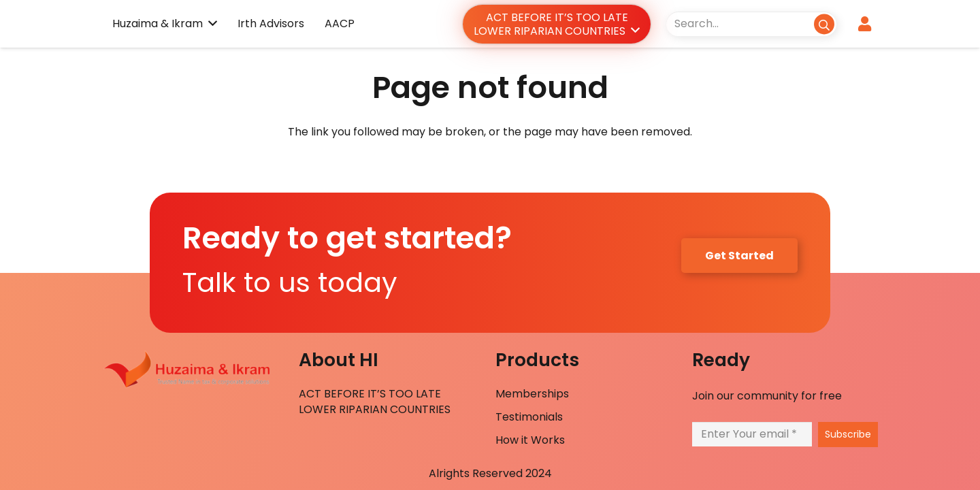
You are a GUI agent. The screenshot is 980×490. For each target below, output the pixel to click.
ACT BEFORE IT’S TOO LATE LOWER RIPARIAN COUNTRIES (375, 401)
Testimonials (529, 417)
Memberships (532, 394)
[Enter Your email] (752, 434)
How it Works (530, 440)
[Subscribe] (848, 434)
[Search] (824, 23)
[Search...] (751, 23)
